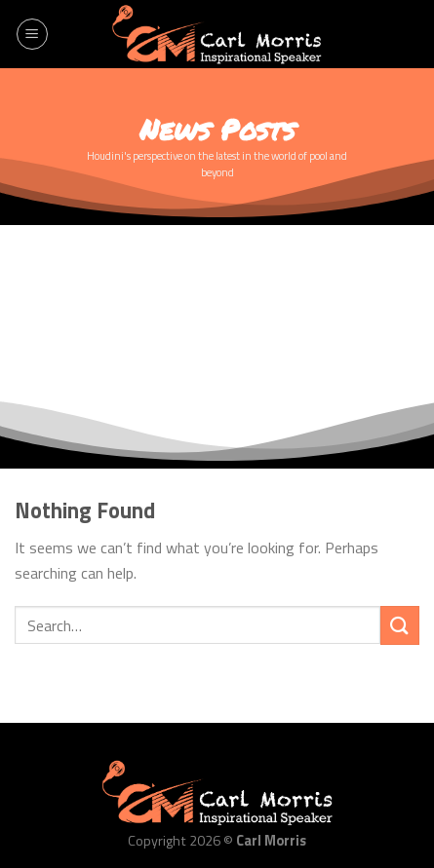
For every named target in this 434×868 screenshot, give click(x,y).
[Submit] (400, 625)
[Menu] (32, 34)
